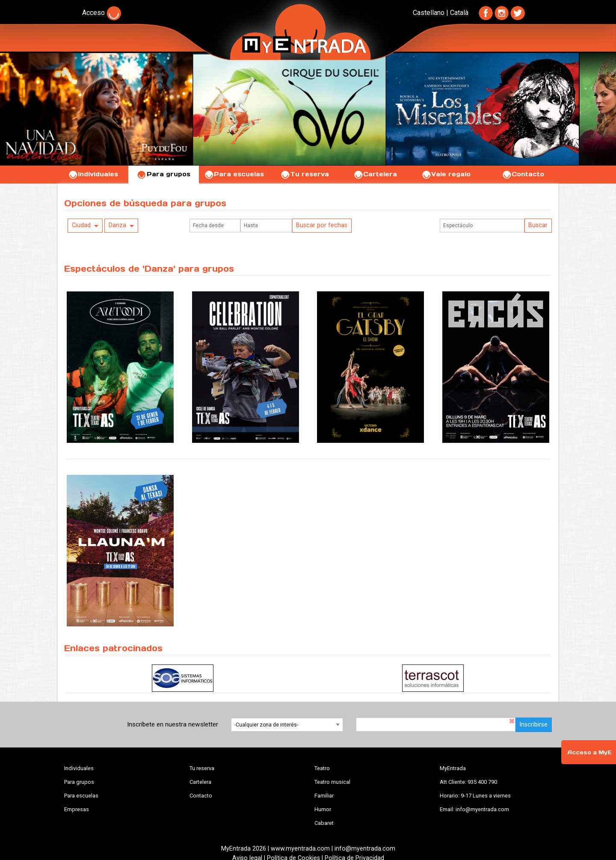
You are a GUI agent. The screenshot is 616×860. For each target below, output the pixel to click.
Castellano (429, 13)
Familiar (324, 796)
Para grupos (164, 174)
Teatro (322, 768)
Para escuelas (234, 174)
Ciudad (81, 225)
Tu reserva (305, 174)
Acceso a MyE (589, 752)
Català (459, 13)
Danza (117, 225)
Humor (323, 809)
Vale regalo (446, 174)
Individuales (93, 174)
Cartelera (375, 174)
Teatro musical (332, 782)
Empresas (77, 809)
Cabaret (324, 823)
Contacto (523, 174)
